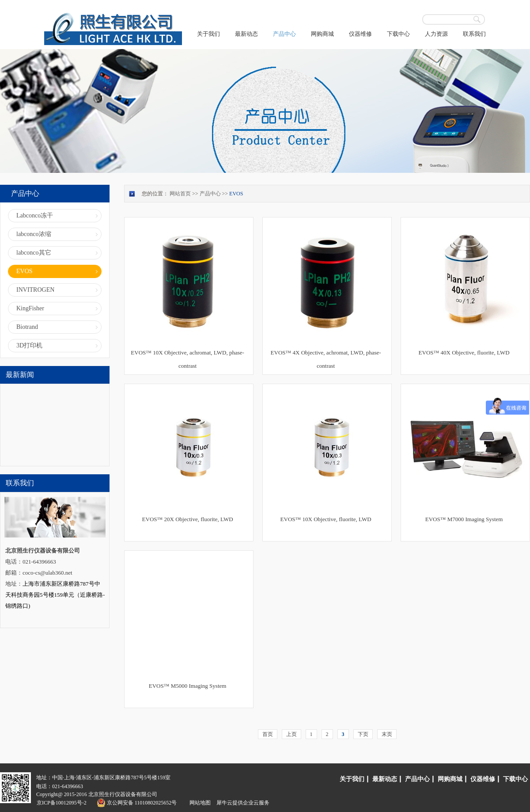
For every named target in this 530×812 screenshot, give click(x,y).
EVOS (236, 194)
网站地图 (199, 803)
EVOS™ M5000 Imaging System (188, 686)
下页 (363, 734)
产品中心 (210, 194)
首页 (268, 734)
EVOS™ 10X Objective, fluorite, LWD (326, 519)
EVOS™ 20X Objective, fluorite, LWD (188, 519)
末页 (387, 734)
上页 (291, 734)
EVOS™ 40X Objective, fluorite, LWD (464, 353)
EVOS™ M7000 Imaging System (464, 519)
